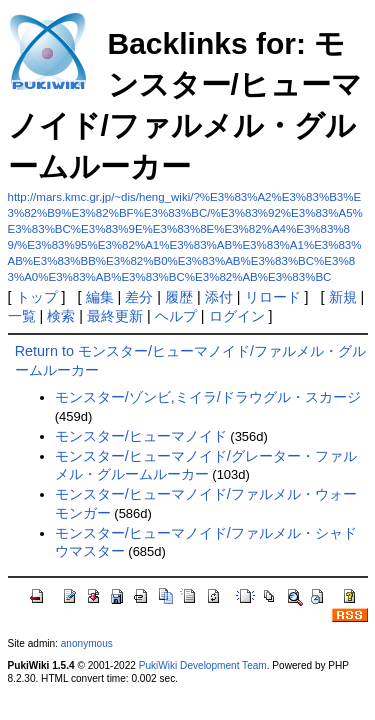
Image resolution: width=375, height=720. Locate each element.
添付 (219, 297)
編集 (100, 297)
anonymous (87, 643)
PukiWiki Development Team (203, 665)
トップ (37, 297)
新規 (343, 297)
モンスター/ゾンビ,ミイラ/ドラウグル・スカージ (208, 397)
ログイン (237, 316)
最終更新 (115, 316)
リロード (273, 297)
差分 (139, 297)
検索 (61, 316)
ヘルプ (176, 316)
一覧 (22, 316)
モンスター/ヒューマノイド (141, 436)
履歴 (179, 297)
